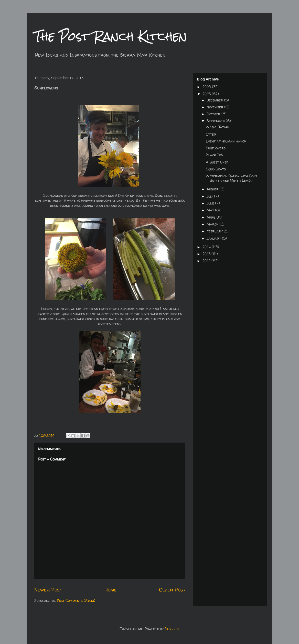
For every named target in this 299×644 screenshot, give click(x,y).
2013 (207, 254)
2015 (207, 94)
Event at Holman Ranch (226, 141)
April (212, 217)
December (215, 100)
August (213, 189)
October (214, 114)
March (213, 224)
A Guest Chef (217, 162)
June (211, 203)
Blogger (172, 629)
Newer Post (48, 590)
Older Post (172, 590)
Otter (211, 134)
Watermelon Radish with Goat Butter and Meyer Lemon (232, 178)
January (214, 238)
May (211, 210)
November (215, 107)
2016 (207, 87)
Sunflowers (216, 148)
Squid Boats (216, 169)
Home (111, 590)
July (210, 196)
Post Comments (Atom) (76, 601)
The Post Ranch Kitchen (111, 36)
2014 (207, 247)
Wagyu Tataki (217, 127)
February (215, 231)
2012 (207, 261)
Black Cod (214, 155)
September (216, 121)
